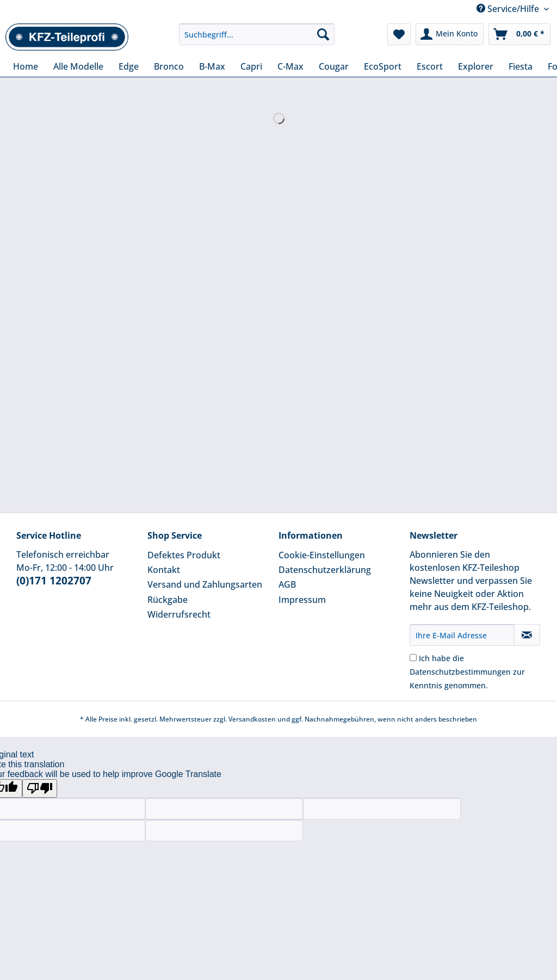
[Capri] (251, 66)
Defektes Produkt (184, 555)
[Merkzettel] (399, 34)
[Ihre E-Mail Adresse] (462, 635)
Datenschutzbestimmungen (460, 672)
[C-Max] (290, 66)
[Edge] (129, 66)
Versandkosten (252, 719)
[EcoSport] (383, 66)
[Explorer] (476, 66)
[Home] (26, 66)
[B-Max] (212, 66)
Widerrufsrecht (179, 614)
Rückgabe (168, 600)
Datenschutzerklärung (325, 570)
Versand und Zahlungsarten (205, 584)
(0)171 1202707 (54, 581)
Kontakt (164, 570)
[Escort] (430, 66)
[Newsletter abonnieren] (527, 635)
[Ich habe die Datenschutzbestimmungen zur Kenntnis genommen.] (413, 658)
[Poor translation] (40, 788)
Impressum (302, 600)
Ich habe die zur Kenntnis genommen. (467, 672)
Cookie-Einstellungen (322, 555)
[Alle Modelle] (78, 66)
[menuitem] (257, 39)
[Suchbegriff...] (257, 34)
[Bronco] (169, 66)
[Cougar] (334, 66)
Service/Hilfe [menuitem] (509, 9)
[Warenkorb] (519, 34)
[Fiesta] (521, 66)
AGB (287, 584)
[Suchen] (323, 34)
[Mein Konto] (450, 34)
